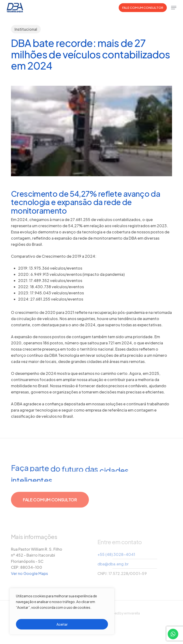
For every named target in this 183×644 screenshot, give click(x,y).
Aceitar (62, 624)
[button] (174, 8)
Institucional (26, 29)
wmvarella (132, 613)
